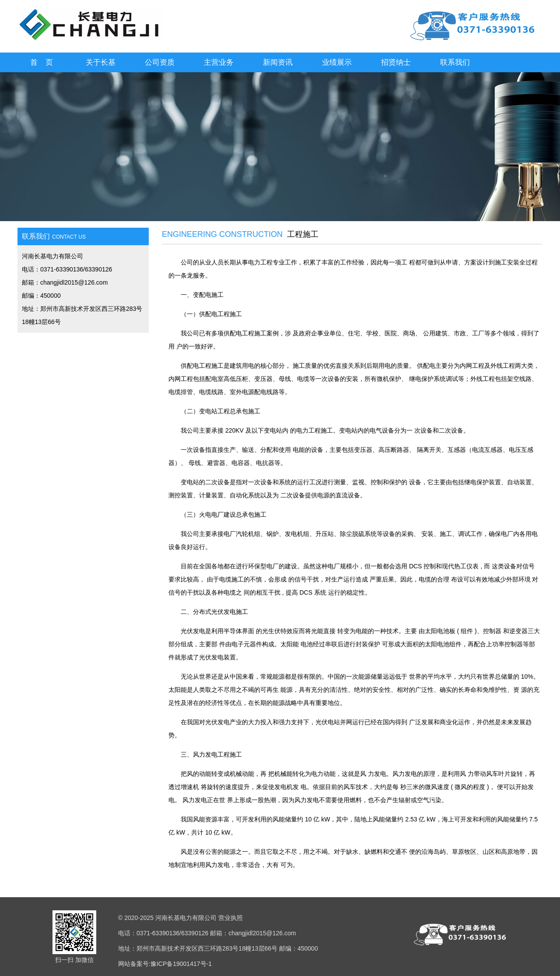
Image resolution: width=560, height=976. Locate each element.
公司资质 (160, 62)
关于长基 (101, 62)
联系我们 (455, 62)
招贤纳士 (396, 62)
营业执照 (231, 918)
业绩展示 (337, 62)
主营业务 (219, 62)
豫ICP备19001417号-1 (181, 964)
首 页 (42, 62)
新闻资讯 (278, 62)
